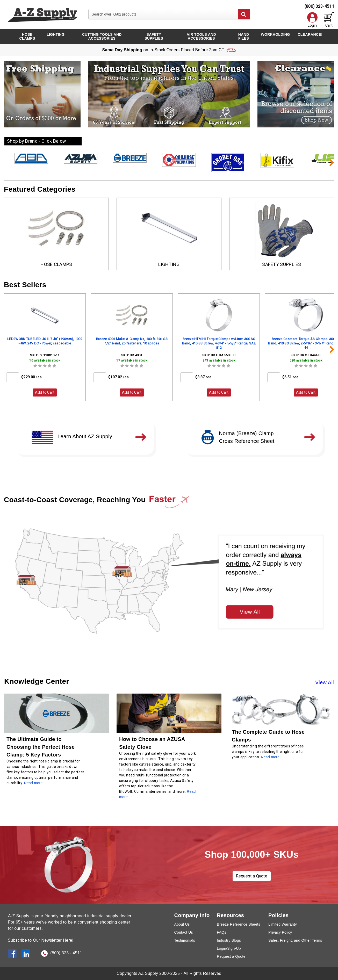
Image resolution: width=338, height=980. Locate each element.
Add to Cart (45, 392)
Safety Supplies (154, 36)
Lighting (56, 34)
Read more (270, 757)
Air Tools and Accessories (202, 36)
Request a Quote (252, 876)
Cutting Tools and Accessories (102, 36)
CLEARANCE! (310, 34)
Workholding (275, 34)
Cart (329, 20)
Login (312, 20)
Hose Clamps (27, 36)
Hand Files (244, 36)
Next (329, 162)
